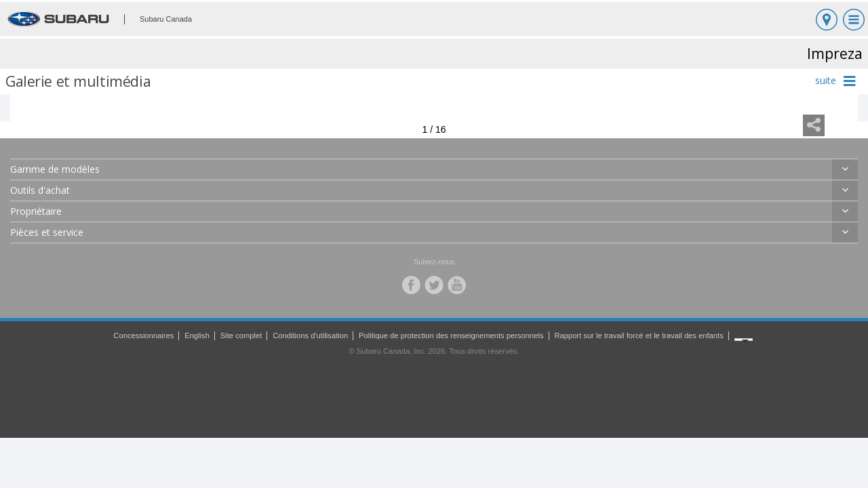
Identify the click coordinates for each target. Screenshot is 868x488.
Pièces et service (47, 232)
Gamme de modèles (55, 169)
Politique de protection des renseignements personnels (451, 335)
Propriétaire (36, 211)
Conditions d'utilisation (310, 335)
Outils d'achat (40, 190)
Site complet (241, 335)
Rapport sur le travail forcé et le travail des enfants (638, 335)
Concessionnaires (143, 335)
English (197, 335)
